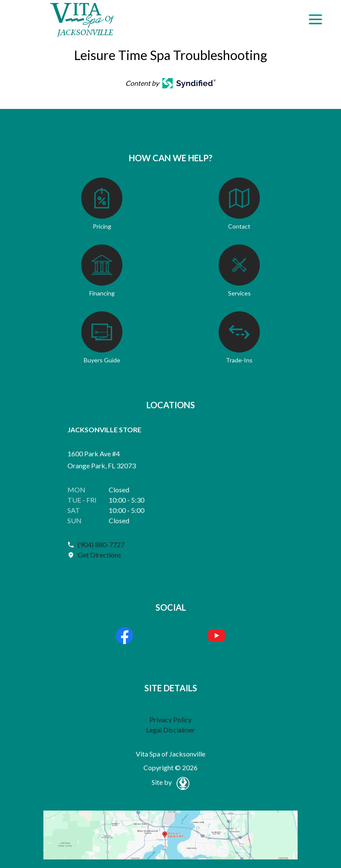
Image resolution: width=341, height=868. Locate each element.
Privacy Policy (170, 719)
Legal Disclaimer (170, 730)
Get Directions (99, 555)
